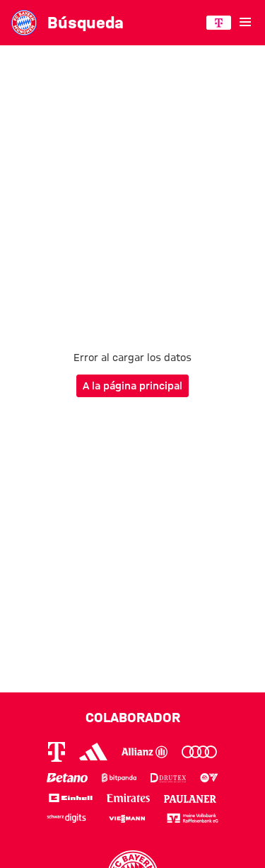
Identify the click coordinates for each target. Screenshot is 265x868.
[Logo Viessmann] (126, 817)
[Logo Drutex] (168, 778)
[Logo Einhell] (71, 798)
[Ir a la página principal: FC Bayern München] (24, 23)
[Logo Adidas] (93, 752)
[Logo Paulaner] (190, 798)
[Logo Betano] (67, 778)
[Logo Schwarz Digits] (67, 818)
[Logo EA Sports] (209, 778)
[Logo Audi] (199, 752)
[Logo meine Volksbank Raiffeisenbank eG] (193, 818)
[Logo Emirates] (129, 798)
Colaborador (133, 717)
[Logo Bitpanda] (119, 778)
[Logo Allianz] (145, 752)
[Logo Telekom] (57, 752)
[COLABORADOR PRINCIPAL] (219, 23)
